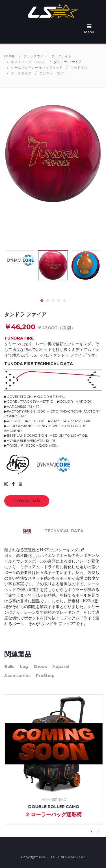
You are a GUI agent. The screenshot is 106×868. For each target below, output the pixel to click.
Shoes (40, 667)
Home (10, 56)
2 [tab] (47, 301)
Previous (92, 832)
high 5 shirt (53, 807)
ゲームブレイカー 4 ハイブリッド (37, 67)
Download (27, 501)
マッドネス (79, 67)
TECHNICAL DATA (64, 531)
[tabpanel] (53, 265)
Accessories (17, 676)
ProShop (45, 676)
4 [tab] (59, 301)
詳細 (27, 531)
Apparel (61, 667)
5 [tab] (64, 301)
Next (98, 832)
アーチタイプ (21, 73)
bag (24, 667)
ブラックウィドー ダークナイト (47, 56)
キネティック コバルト (28, 62)
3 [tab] (53, 301)
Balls (9, 667)
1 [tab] (42, 301)
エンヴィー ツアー (53, 73)
